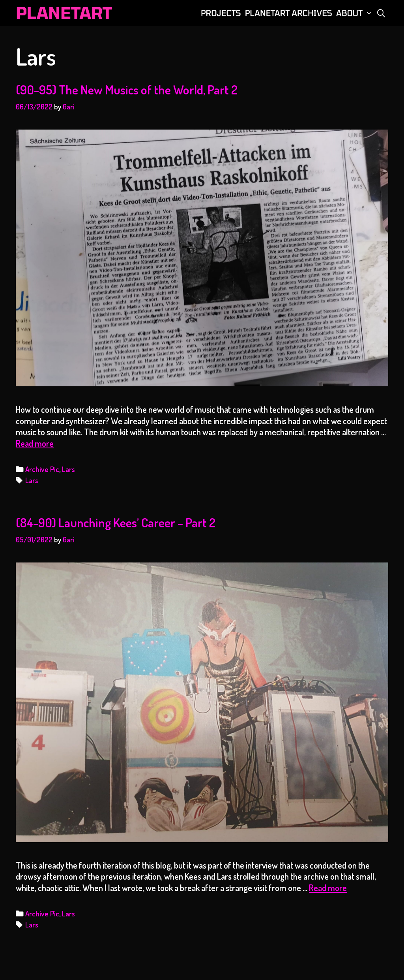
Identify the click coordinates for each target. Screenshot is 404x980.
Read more (35, 443)
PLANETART (64, 13)
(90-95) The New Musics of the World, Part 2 (127, 89)
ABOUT (355, 13)
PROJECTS (221, 13)
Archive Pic (42, 469)
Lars (68, 469)
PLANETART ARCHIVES (289, 13)
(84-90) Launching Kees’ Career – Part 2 (116, 522)
